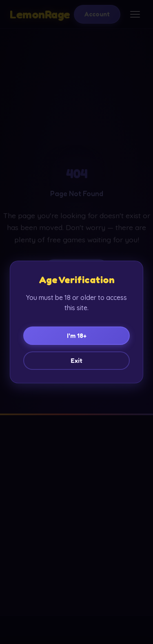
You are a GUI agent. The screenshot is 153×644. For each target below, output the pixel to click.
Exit (76, 361)
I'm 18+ (77, 336)
